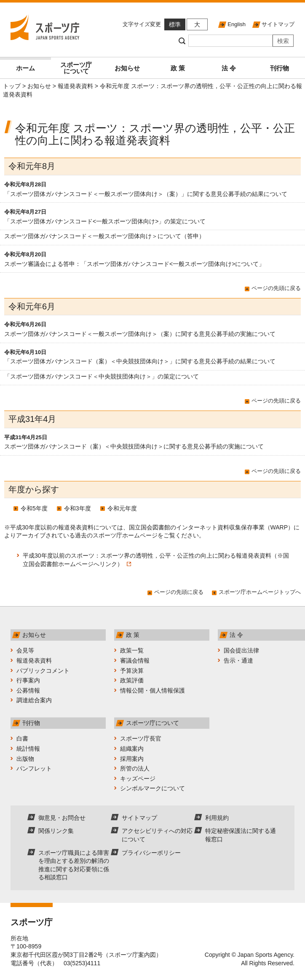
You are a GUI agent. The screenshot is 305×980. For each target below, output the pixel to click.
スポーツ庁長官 (141, 738)
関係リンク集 (56, 831)
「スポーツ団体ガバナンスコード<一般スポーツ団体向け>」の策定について (105, 221)
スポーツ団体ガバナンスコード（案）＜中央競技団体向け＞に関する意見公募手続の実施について (134, 446)
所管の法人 (135, 768)
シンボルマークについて (152, 788)
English (237, 24)
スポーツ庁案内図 (132, 955)
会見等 (25, 650)
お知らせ (127, 68)
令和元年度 (122, 508)
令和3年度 (78, 508)
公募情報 (28, 690)
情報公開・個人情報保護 (152, 690)
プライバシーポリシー (151, 853)
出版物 (25, 759)
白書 (22, 738)
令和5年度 (34, 508)
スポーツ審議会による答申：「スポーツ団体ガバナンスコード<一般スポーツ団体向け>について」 (134, 264)
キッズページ (138, 779)
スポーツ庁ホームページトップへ (260, 592)
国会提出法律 (241, 650)
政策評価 (132, 680)
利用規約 (217, 818)
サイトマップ (278, 24)
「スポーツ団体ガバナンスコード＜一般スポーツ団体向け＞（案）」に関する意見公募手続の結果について (146, 194)
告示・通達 (238, 660)
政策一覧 (132, 650)
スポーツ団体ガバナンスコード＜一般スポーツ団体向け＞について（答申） (104, 236)
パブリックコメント (43, 671)
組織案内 (132, 749)
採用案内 (132, 759)
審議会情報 (135, 660)
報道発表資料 (75, 86)
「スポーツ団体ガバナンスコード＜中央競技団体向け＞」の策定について (102, 376)
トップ (12, 86)
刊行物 (280, 68)
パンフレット (34, 768)
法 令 (229, 68)
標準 (175, 24)
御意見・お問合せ (62, 818)
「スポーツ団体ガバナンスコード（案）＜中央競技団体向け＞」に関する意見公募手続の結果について (140, 361)
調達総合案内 (34, 700)
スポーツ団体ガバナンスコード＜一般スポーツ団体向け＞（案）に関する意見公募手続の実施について (140, 334)
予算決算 (132, 671)
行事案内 (28, 680)
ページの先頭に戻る (276, 288)
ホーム (25, 68)
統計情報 (28, 749)
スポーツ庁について (76, 68)
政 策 (178, 68)
